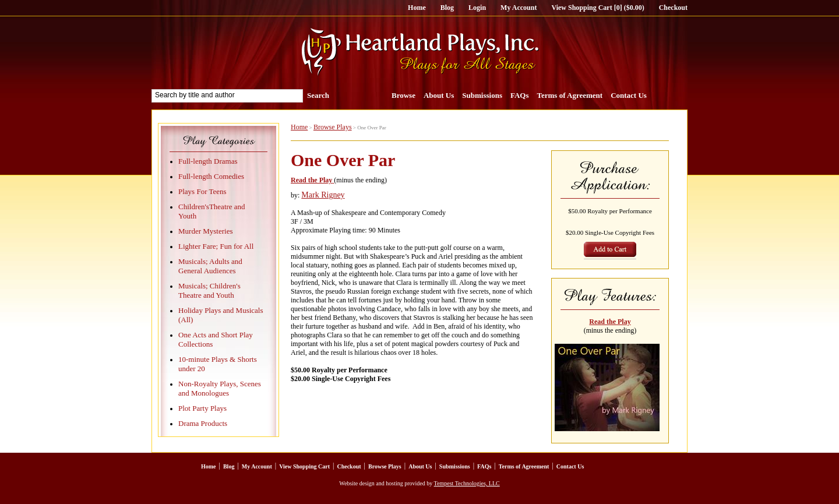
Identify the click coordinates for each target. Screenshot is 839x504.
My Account (519, 8)
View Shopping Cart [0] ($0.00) (597, 8)
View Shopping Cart (304, 466)
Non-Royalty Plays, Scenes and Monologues (220, 388)
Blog (447, 8)
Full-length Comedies (211, 176)
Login (477, 8)
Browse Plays (333, 127)
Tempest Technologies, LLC (467, 483)
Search (318, 95)
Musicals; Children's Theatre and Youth (209, 290)
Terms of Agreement (570, 95)
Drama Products (203, 423)
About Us (439, 95)
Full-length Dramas (208, 161)
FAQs (520, 95)
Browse (403, 95)
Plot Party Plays (202, 408)
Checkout (673, 8)
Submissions (482, 95)
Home (417, 8)
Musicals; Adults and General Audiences (210, 266)
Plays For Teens (202, 191)
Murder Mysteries (206, 231)
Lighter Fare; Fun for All (216, 246)
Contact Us (629, 95)
